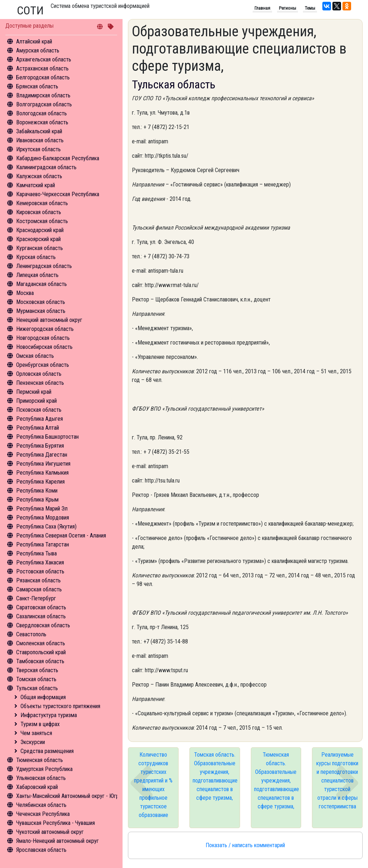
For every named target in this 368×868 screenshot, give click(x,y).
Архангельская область (44, 59)
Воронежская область (42, 122)
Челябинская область (41, 805)
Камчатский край (36, 185)
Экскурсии (33, 742)
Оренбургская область (43, 365)
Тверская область (37, 670)
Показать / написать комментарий (245, 845)
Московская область (41, 302)
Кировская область (39, 212)
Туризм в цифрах (40, 724)
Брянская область (37, 86)
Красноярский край (38, 239)
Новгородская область (43, 338)
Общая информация (43, 697)
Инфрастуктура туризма (49, 715)
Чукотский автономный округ (50, 832)
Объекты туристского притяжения (60, 706)
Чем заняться (36, 733)
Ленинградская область (44, 266)
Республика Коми (37, 491)
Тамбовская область (40, 661)
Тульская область (37, 688)
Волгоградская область (44, 104)
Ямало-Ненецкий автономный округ (57, 841)
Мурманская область (41, 311)
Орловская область (39, 374)
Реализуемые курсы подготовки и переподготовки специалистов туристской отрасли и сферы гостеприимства (337, 781)
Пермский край (34, 392)
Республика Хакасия (40, 562)
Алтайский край (34, 41)
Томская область (36, 679)
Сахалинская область (41, 616)
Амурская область (38, 50)
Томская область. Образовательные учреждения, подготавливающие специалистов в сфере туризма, (215, 776)
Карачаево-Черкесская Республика (58, 194)
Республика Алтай (38, 428)
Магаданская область (42, 284)
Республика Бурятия (40, 446)
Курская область (36, 257)
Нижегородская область (45, 329)
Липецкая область (37, 275)
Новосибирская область (44, 347)
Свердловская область (43, 625)
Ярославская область (41, 850)
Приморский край (36, 401)
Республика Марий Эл (42, 509)
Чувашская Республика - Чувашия (56, 823)
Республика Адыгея (40, 419)
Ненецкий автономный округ (49, 320)
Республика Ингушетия (43, 464)
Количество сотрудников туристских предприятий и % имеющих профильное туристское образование (153, 785)
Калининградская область (46, 167)
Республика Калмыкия (42, 473)
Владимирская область (43, 95)
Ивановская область (40, 140)
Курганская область (40, 248)
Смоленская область (41, 643)
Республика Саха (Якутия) (46, 527)
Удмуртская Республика (44, 769)
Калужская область (39, 176)
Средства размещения (47, 751)
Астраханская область (42, 68)
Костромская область (42, 221)
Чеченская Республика (43, 814)
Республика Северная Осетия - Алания (61, 535)
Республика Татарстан (43, 544)
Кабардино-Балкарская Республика (58, 158)
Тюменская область (40, 760)
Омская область (35, 356)
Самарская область (39, 589)
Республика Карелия (40, 482)
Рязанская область (38, 580)
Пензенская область (40, 383)
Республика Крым (37, 500)
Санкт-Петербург (36, 598)
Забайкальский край (39, 131)
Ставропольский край (41, 652)
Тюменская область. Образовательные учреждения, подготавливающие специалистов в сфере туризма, (277, 781)
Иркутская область (38, 149)
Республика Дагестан (42, 455)
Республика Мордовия (43, 518)
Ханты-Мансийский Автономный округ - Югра (69, 796)
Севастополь (31, 634)
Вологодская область (42, 113)
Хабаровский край (37, 787)
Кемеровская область (42, 203)
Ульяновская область (41, 778)
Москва (25, 293)
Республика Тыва (36, 553)
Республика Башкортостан (47, 437)
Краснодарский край (40, 230)
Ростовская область (40, 571)
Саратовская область (41, 607)
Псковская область (39, 410)
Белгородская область (43, 77)
